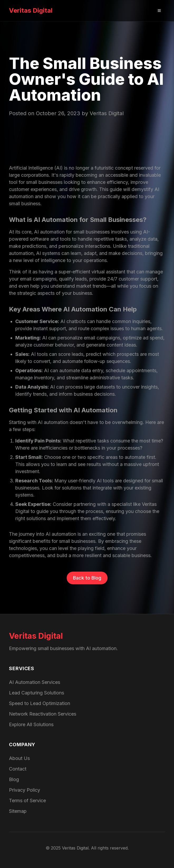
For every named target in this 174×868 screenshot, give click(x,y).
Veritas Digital (31, 10)
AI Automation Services (35, 682)
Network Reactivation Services (43, 714)
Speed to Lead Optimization (40, 703)
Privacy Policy (25, 790)
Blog (14, 779)
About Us (19, 758)
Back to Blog (87, 578)
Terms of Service (27, 801)
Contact (18, 769)
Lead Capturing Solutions (37, 693)
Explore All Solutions (31, 724)
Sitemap (18, 811)
